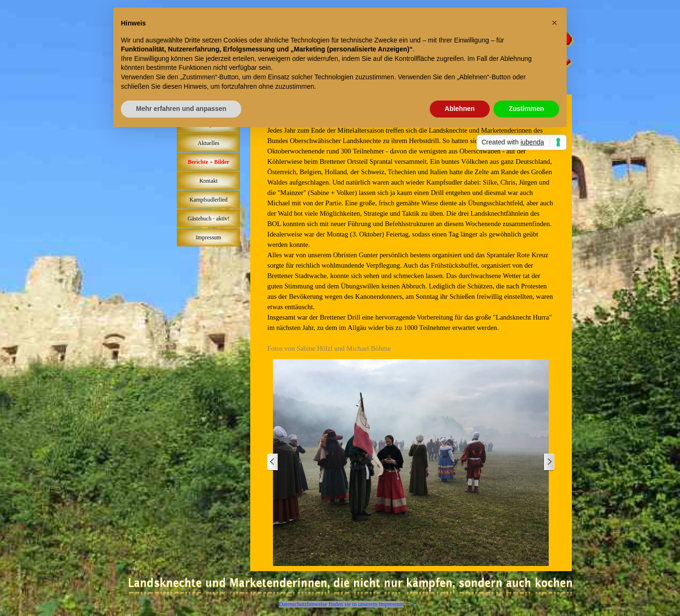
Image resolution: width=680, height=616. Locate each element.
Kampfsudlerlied (208, 200)
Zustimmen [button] (526, 109)
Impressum (208, 237)
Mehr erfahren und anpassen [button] (181, 109)
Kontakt (208, 181)
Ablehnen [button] (460, 109)
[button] (554, 23)
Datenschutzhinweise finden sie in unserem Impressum (341, 604)
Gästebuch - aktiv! (208, 219)
